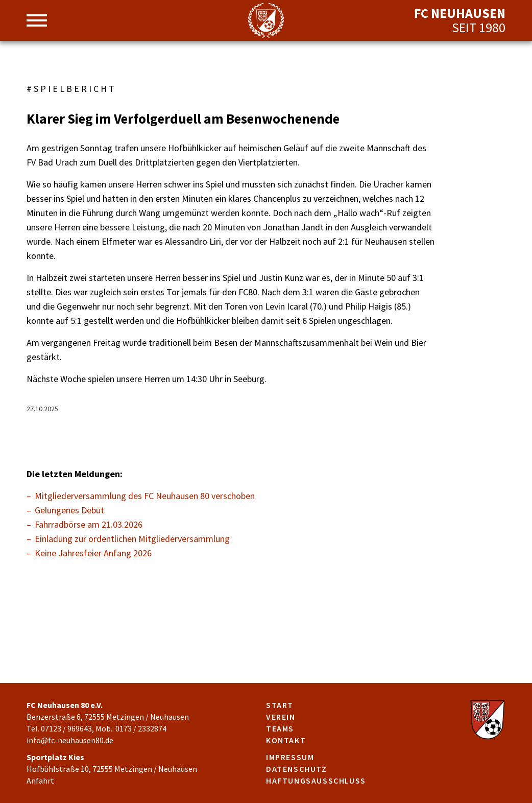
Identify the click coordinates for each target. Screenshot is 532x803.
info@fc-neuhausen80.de (70, 740)
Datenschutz (297, 769)
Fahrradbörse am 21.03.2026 (89, 524)
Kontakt (286, 740)
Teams (280, 728)
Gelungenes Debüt (69, 510)
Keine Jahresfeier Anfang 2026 (93, 553)
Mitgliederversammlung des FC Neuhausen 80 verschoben (145, 496)
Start (280, 705)
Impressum (290, 757)
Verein (281, 717)
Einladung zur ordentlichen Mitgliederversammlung (132, 539)
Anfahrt (40, 781)
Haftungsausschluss (316, 781)
